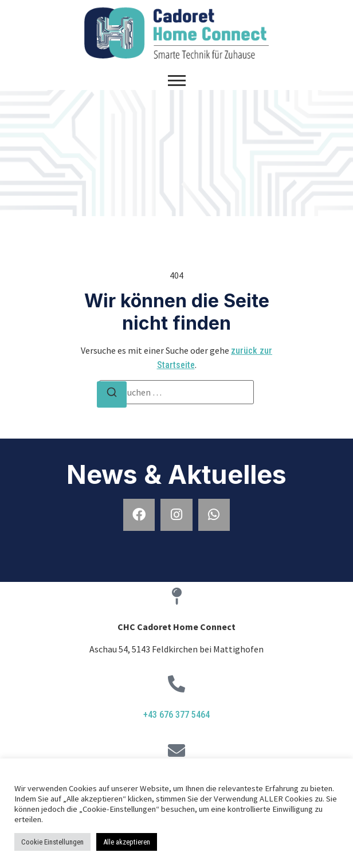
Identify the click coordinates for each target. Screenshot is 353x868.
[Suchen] (112, 394)
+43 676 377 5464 (176, 715)
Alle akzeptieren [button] (127, 842)
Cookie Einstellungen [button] (52, 842)
